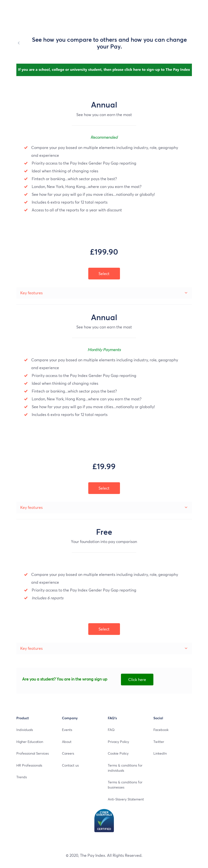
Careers (68, 753)
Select (104, 629)
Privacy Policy (118, 741)
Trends (22, 777)
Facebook (161, 730)
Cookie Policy (118, 753)
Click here (137, 679)
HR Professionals (29, 765)
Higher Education (30, 741)
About (67, 741)
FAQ (111, 730)
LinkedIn (160, 753)
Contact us (70, 765)
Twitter (159, 741)
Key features (31, 648)
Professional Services (33, 753)
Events (67, 730)
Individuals (25, 730)
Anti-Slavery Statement (126, 799)
